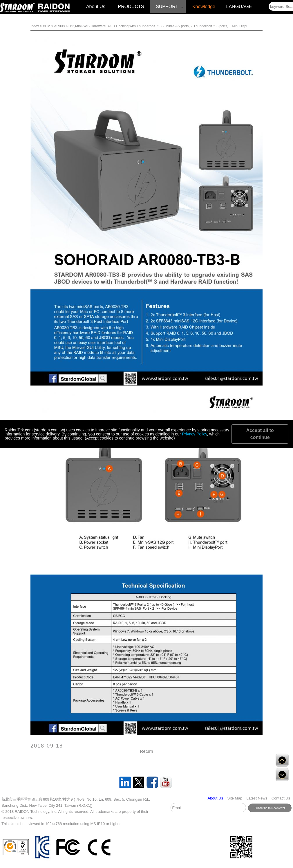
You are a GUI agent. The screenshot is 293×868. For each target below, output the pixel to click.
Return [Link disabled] (146, 751)
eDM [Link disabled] (47, 26)
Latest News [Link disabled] (257, 798)
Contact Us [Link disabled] (281, 798)
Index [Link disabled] (35, 26)
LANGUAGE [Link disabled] (239, 7)
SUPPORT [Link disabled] (167, 7)
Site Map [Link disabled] (235, 798)
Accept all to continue (260, 434)
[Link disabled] (17, 7)
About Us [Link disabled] (96, 7)
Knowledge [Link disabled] (204, 7)
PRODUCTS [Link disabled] (131, 7)
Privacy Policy (194, 434)
